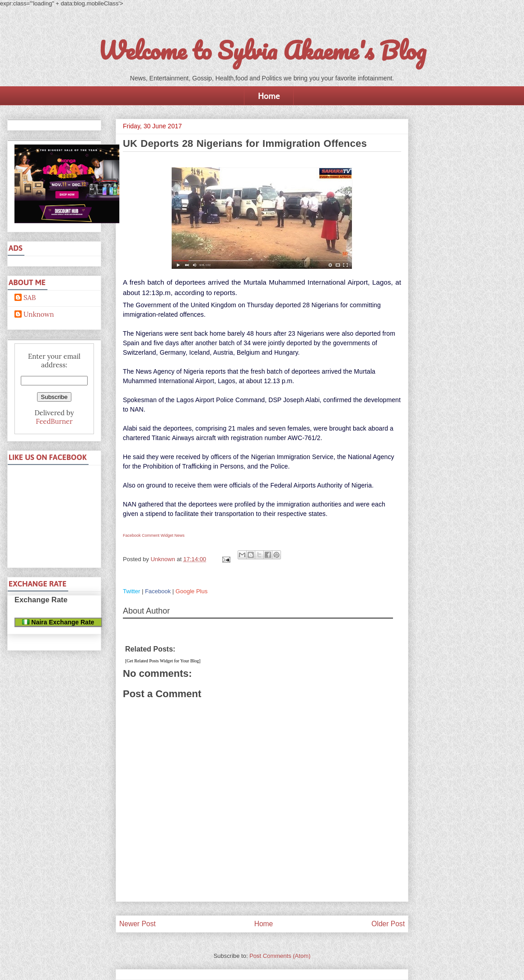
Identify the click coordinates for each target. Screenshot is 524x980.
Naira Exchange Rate (58, 622)
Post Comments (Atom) (280, 956)
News (180, 535)
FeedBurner (54, 421)
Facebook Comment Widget (148, 535)
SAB (30, 298)
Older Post (388, 924)
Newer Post (138, 924)
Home (269, 96)
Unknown (39, 314)
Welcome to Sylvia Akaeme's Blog (262, 50)
